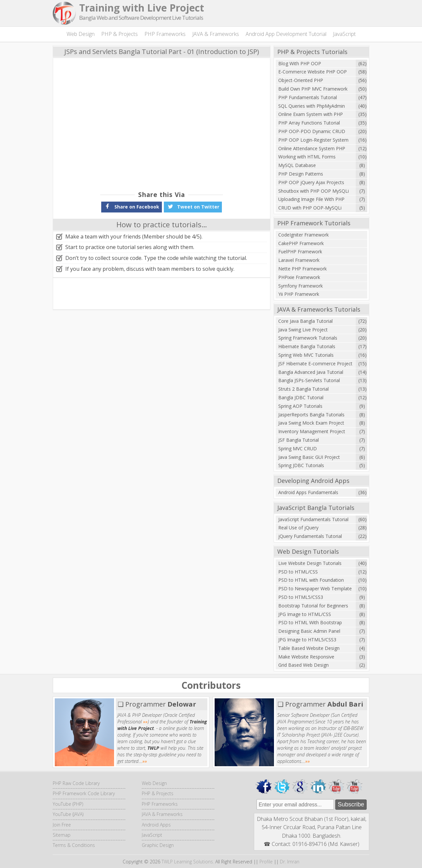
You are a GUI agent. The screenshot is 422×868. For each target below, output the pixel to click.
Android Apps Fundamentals (308, 492)
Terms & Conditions (74, 845)
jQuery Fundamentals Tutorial (310, 536)
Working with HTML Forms (307, 157)
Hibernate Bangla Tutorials (307, 346)
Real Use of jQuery (298, 528)
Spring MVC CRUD (298, 448)
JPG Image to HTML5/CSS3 (307, 640)
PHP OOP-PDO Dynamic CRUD (312, 131)
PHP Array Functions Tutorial (309, 123)
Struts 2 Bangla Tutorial (303, 389)
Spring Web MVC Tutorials (306, 355)
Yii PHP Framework (299, 294)
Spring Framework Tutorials (308, 338)
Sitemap (62, 835)
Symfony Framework (301, 286)
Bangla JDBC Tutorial (301, 397)
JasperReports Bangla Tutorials (311, 415)
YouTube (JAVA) (68, 814)
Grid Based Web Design (303, 665)
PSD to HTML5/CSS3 (301, 597)
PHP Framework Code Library (84, 793)
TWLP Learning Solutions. (188, 862)
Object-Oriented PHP (301, 80)
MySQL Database (297, 165)
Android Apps (156, 825)
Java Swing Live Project (303, 330)
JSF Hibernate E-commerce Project (315, 364)
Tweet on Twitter (193, 206)
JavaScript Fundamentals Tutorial (313, 519)
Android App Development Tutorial (286, 34)
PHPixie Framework (299, 277)
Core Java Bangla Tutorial (305, 321)
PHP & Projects (120, 34)
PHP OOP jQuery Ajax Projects (311, 182)
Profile (266, 862)
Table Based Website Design (309, 648)
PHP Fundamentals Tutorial (308, 97)
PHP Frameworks (165, 34)
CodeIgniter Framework (303, 235)
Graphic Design (158, 845)
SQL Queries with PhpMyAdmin (312, 106)
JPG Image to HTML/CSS (305, 614)
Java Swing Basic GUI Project (309, 457)
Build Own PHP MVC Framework (313, 89)
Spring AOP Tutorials (300, 406)
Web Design (81, 34)
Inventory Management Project (312, 431)
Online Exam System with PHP (311, 114)
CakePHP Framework (301, 243)
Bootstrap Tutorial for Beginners (313, 606)
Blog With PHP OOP (300, 63)
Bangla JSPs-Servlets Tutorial (309, 380)
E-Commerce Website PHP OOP (313, 72)
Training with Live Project (142, 8)
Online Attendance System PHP (312, 148)
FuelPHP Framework (300, 252)
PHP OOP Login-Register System (313, 140)
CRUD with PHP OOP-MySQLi (310, 208)
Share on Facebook (132, 206)
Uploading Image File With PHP (311, 199)
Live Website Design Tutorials (310, 563)
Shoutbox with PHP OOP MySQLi (314, 191)
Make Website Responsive (306, 657)
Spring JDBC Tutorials (301, 465)
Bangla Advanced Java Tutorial (311, 372)
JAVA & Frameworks (216, 34)
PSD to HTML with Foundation (311, 580)
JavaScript (344, 34)
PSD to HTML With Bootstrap (310, 622)
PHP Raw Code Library (76, 783)
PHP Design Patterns (301, 174)
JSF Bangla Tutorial (299, 440)
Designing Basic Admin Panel (309, 631)
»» (145, 722)
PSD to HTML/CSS (298, 572)
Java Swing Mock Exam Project (311, 423)
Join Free (62, 825)
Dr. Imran (290, 862)
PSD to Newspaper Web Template (315, 588)
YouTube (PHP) (68, 804)
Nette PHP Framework (302, 269)
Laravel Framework (299, 260)
